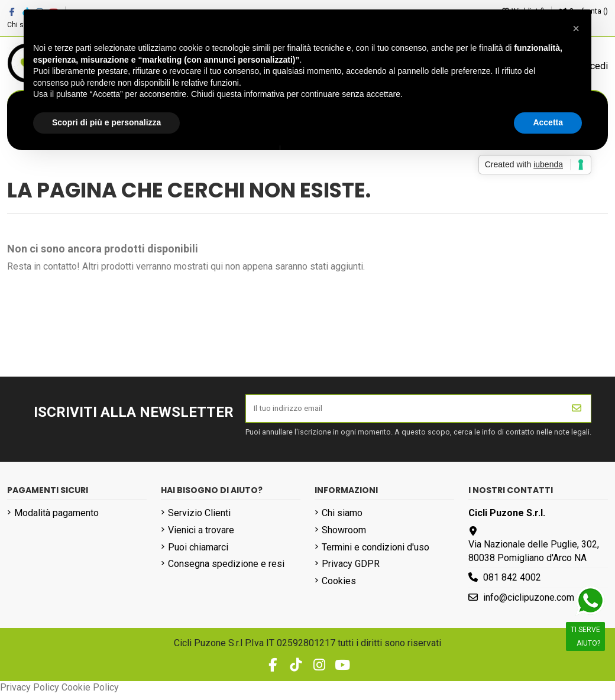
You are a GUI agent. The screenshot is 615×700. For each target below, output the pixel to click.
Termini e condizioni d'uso (376, 553)
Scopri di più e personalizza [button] (106, 122)
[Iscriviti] (577, 411)
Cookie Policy (90, 693)
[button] (576, 28)
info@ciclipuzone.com (529, 603)
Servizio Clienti (199, 519)
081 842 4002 (512, 583)
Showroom (344, 536)
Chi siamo (342, 519)
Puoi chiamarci (198, 553)
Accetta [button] (548, 122)
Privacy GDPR (351, 570)
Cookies (339, 587)
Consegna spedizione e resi (226, 570)
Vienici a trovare (201, 536)
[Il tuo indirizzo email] (404, 411)
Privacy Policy (30, 693)
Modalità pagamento (56, 519)
